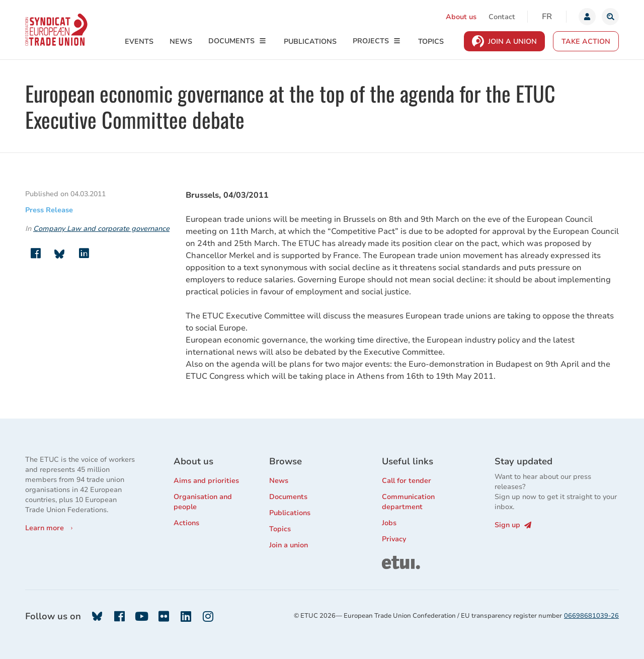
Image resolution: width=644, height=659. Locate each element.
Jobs (389, 523)
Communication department (408, 502)
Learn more (45, 528)
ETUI (390, 560)
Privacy (394, 539)
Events (139, 42)
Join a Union (512, 42)
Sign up (513, 525)
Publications (310, 42)
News (181, 42)
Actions (186, 523)
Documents (231, 41)
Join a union (289, 545)
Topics (431, 42)
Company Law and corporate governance (101, 229)
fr (547, 17)
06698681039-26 (591, 616)
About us (461, 17)
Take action (586, 42)
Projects (371, 41)
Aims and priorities (206, 481)
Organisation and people (203, 502)
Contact (502, 17)
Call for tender (407, 481)
